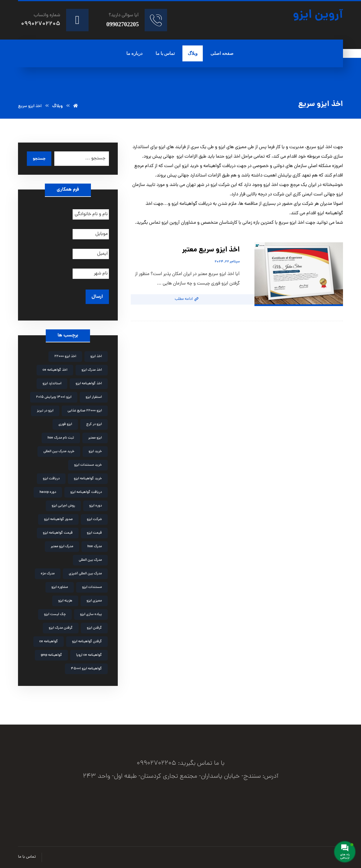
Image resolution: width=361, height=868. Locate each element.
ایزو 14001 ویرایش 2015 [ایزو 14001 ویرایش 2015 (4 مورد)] (54, 397)
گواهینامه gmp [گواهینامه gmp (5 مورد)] (51, 655)
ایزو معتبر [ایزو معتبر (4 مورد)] (95, 438)
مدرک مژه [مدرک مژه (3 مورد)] (48, 574)
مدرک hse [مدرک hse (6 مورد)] (95, 547)
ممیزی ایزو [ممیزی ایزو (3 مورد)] (94, 601)
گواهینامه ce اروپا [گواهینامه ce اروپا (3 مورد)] (89, 655)
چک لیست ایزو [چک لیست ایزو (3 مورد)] (55, 614)
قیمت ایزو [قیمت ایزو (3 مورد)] (94, 533)
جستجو (39, 159)
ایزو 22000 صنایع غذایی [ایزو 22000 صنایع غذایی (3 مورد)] (85, 411)
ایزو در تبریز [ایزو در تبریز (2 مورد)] (45, 411)
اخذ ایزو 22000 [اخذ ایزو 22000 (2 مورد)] (65, 357)
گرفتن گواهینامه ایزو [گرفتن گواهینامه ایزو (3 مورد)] (87, 642)
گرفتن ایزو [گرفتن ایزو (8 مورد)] (94, 628)
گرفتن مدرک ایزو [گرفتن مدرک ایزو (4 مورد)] (61, 628)
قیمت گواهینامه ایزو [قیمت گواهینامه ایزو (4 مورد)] (58, 533)
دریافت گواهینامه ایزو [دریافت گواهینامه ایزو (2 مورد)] (86, 492)
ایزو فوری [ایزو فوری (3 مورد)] (65, 424)
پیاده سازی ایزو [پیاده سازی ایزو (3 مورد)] (91, 614)
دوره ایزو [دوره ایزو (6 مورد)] (95, 506)
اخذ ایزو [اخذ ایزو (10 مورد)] (96, 357)
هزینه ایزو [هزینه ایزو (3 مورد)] (65, 601)
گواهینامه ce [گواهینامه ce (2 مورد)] (49, 642)
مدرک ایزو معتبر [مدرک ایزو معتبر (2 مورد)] (62, 547)
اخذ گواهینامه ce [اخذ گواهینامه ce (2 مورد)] (55, 370)
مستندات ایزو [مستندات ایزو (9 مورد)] (92, 587)
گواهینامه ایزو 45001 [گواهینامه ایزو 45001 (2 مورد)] (86, 669)
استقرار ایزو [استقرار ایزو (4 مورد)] (94, 397)
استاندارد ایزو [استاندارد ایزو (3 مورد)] (52, 384)
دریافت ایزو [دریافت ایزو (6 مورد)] (51, 479)
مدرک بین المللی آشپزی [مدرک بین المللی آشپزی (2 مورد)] (85, 574)
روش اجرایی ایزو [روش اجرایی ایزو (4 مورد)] (63, 506)
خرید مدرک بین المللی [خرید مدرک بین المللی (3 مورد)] (59, 452)
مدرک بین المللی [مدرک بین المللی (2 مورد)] (90, 560)
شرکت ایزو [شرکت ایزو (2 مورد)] (94, 519)
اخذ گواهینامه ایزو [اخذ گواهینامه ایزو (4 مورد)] (89, 384)
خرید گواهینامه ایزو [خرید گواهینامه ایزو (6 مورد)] (88, 479)
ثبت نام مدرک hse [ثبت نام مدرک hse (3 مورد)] (61, 438)
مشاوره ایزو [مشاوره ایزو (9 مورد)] (60, 587)
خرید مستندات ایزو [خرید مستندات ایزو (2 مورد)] (88, 465)
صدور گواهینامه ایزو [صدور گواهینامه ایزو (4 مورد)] (58, 519)
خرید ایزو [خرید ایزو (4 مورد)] (95, 452)
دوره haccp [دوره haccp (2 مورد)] (48, 492)
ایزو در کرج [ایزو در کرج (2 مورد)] (94, 424)
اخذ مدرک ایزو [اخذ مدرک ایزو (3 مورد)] (92, 370)
